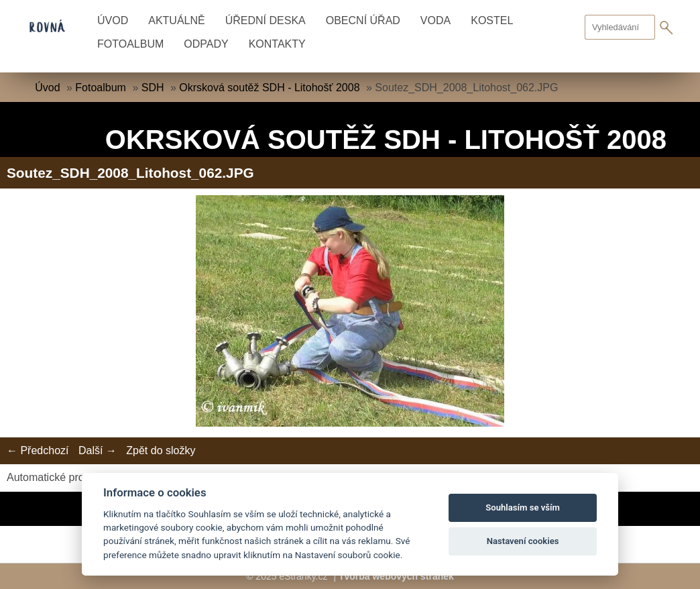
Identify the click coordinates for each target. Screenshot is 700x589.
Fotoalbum (130, 44)
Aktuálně (176, 20)
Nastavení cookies (523, 541)
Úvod (113, 20)
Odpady (206, 44)
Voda (435, 20)
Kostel (492, 20)
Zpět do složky (161, 450)
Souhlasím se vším (523, 507)
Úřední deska (266, 20)
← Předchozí (38, 450)
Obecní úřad (363, 20)
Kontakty (277, 44)
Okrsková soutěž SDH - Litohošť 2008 (269, 88)
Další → (98, 450)
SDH (153, 88)
